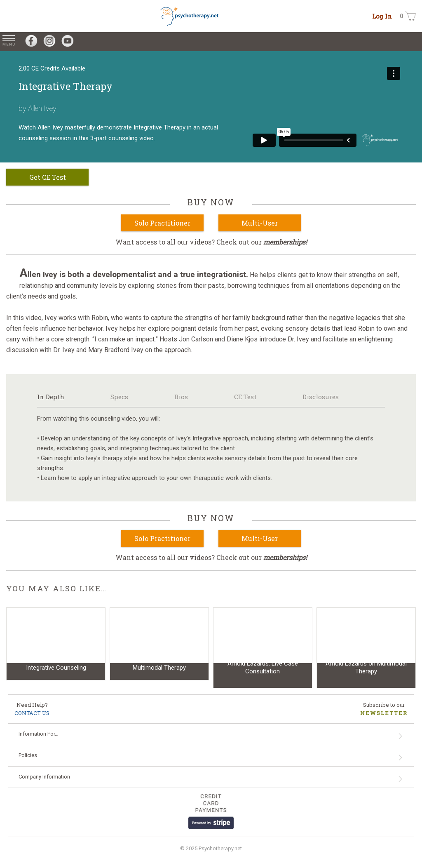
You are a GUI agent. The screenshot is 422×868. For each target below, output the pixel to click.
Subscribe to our (384, 709)
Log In (382, 16)
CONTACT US (32, 713)
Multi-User (260, 223)
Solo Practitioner (162, 223)
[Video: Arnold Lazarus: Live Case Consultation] (263, 648)
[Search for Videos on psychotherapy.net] (417, 42)
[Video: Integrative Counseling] (56, 644)
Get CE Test (48, 177)
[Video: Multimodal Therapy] (159, 644)
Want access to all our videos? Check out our (211, 242)
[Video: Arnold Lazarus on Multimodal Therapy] (366, 648)
